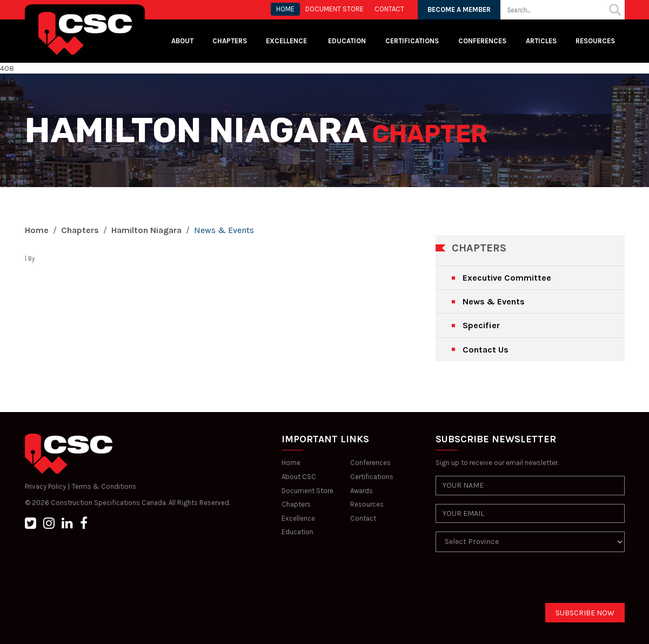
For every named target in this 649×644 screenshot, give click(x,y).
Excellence (287, 41)
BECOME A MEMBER (459, 9)
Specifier (481, 325)
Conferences (482, 41)
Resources (595, 41)
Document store (334, 9)
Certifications (412, 41)
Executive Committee (507, 278)
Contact (363, 518)
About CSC (299, 477)
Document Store (307, 491)
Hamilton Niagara (146, 230)
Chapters (230, 41)
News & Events (494, 301)
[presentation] (518, 582)
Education (297, 532)
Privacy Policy (45, 486)
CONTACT (389, 9)
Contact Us (486, 350)
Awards (362, 491)
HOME (285, 9)
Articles (541, 41)
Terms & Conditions (104, 486)
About (182, 41)
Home (37, 230)
